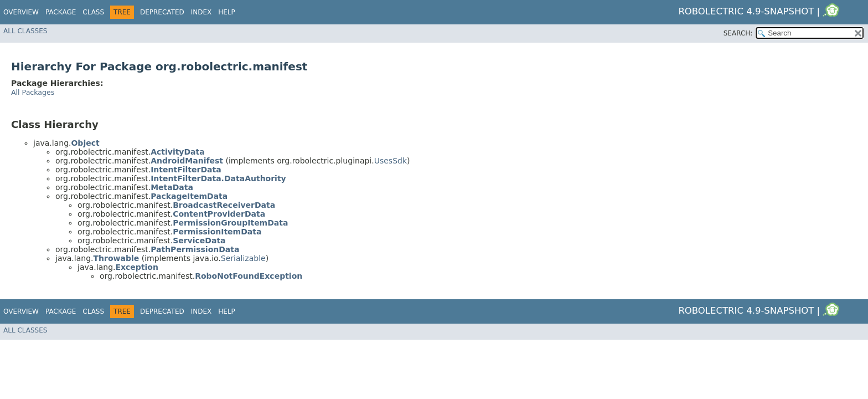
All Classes (25, 31)
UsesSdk (391, 161)
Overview (21, 12)
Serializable (243, 258)
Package (61, 12)
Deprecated (162, 12)
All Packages (33, 92)
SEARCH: (738, 33)
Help (227, 12)
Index (201, 12)
